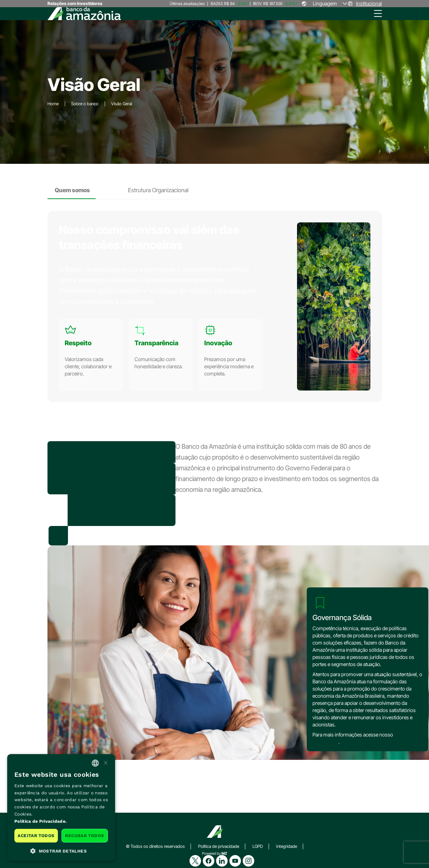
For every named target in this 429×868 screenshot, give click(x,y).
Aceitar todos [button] (36, 836)
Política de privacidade (219, 846)
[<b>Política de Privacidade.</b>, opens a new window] (61, 822)
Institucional (369, 3)
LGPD (258, 846)
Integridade (287, 846)
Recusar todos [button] (85, 836)
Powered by (215, 853)
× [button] (105, 763)
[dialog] (61, 807)
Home (53, 104)
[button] (61, 850)
